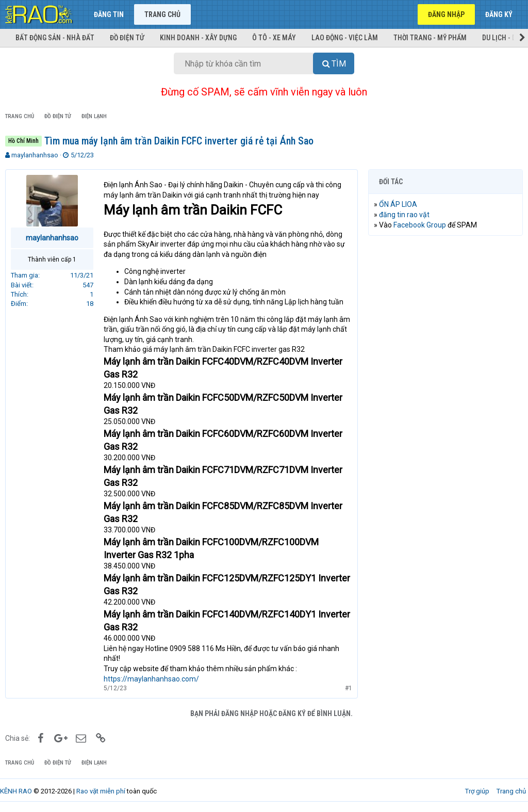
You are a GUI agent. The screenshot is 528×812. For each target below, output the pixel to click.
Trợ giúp (477, 791)
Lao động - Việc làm (345, 38)
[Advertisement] (445, 311)
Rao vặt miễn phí (101, 791)
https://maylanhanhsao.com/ (151, 679)
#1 (349, 688)
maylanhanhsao (35, 155)
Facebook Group (420, 225)
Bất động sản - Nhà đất (55, 38)
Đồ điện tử (127, 38)
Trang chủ (162, 14)
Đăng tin (109, 14)
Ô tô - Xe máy (274, 38)
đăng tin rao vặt (404, 215)
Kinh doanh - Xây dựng (198, 38)
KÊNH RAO (16, 791)
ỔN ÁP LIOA (398, 204)
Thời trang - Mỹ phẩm (430, 38)
